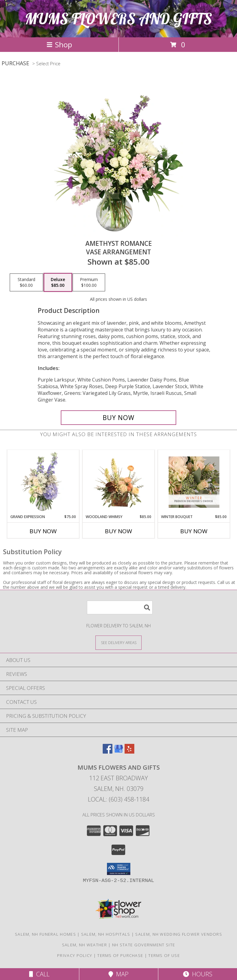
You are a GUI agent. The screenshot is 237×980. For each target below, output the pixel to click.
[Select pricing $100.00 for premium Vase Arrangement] (89, 283)
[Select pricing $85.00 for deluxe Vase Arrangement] (58, 283)
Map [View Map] (118, 974)
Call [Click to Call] (39, 974)
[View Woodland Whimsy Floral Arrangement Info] (119, 482)
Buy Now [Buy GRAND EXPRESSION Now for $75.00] (43, 531)
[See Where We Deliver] (118, 642)
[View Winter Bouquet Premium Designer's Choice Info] (194, 482)
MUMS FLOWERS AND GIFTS (118, 19)
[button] (119, 869)
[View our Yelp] (129, 752)
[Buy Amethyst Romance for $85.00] (118, 418)
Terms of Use (164, 955)
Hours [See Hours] (198, 974)
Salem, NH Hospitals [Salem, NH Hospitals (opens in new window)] (106, 934)
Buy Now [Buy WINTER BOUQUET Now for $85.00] (194, 531)
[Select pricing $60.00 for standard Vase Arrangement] (26, 283)
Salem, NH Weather (84, 945)
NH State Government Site (144, 945)
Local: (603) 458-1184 (118, 799)
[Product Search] (120, 607)
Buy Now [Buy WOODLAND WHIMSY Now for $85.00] (118, 531)
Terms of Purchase (120, 955)
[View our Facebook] (108, 752)
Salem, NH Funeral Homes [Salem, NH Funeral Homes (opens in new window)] (45, 934)
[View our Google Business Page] (118, 752)
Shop (59, 44)
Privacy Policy (75, 955)
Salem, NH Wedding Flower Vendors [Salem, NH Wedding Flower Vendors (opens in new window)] (179, 934)
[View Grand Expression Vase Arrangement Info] (43, 482)
